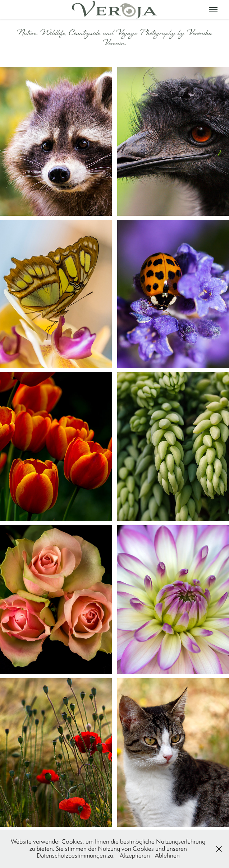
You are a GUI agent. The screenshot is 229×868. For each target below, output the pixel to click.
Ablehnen (167, 855)
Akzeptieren (135, 855)
